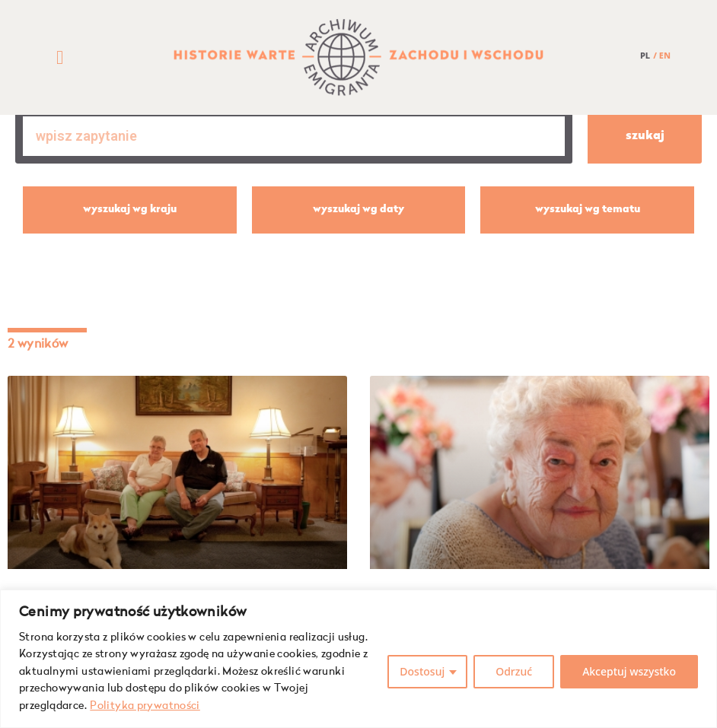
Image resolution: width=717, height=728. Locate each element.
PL (645, 55)
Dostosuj (422, 671)
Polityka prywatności (145, 706)
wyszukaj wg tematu (588, 209)
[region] (358, 659)
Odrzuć (514, 671)
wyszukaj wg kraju (130, 209)
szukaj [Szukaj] (645, 136)
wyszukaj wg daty (358, 209)
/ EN (662, 55)
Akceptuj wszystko (629, 671)
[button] (60, 58)
